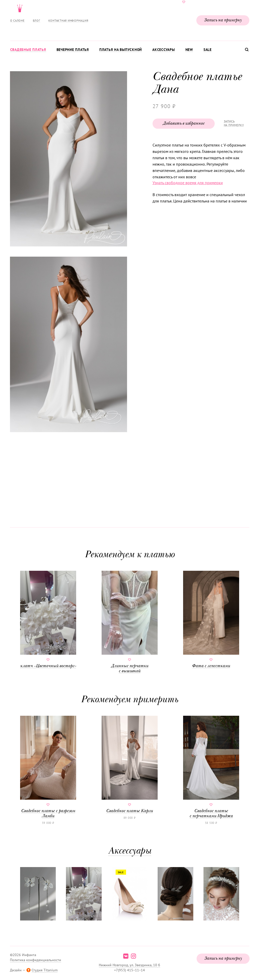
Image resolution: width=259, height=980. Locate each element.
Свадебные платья (28, 50)
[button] (68, 159)
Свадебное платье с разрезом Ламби (48, 767)
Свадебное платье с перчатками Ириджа (211, 767)
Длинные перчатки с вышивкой (130, 622)
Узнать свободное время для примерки (188, 183)
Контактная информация (68, 21)
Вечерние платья (73, 50)
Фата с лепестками (211, 620)
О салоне (17, 21)
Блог (37, 21)
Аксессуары (164, 50)
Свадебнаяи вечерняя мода (130, 19)
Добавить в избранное (184, 124)
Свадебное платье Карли (130, 765)
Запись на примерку (223, 20)
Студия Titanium (45, 970)
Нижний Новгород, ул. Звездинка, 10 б (129, 965)
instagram (133, 956)
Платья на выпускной (121, 50)
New (189, 50)
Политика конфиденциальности (36, 960)
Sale (208, 50)
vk (126, 956)
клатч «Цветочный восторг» (48, 620)
